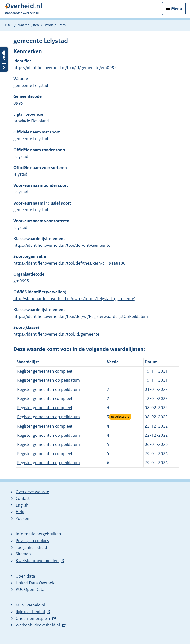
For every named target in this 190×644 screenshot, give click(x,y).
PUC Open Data (30, 589)
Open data (25, 576)
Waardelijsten (28, 25)
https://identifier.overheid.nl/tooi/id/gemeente (56, 334)
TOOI (8, 25)
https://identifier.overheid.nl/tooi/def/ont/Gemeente (62, 245)
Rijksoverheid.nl (30, 612)
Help (20, 512)
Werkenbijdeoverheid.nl (38, 625)
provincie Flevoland (31, 121)
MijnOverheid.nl (30, 605)
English (22, 505)
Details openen (4, 59)
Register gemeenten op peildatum (48, 380)
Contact (23, 498)
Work (49, 25)
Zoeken (23, 518)
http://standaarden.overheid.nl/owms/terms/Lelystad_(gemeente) (74, 299)
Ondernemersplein (33, 618)
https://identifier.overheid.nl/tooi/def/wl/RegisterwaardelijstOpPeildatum (81, 316)
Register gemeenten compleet (45, 371)
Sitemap (23, 554)
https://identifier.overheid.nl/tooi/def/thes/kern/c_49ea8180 (70, 263)
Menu (177, 9)
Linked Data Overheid (36, 583)
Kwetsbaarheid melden (37, 561)
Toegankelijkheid (31, 547)
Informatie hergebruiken (38, 534)
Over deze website (32, 492)
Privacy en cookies (32, 541)
